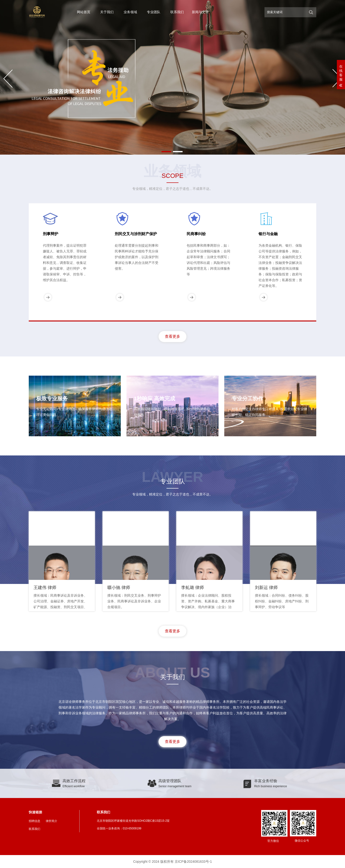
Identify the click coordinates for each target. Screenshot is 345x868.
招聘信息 (34, 821)
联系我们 (177, 12)
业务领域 (130, 12)
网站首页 (84, 12)
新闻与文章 (200, 12)
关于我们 (107, 12)
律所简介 (52, 821)
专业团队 (154, 12)
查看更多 (172, 336)
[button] (166, 152)
